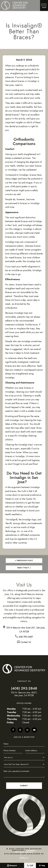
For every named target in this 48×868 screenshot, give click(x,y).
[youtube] (34, 730)
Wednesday (13, 715)
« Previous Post (24, 560)
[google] (20, 730)
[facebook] (13, 730)
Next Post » (24, 567)
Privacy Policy (24, 852)
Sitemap (31, 850)
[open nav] (44, 6)
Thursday (12, 719)
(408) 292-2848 (24, 688)
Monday (11, 708)
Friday (10, 722)
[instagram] (27, 730)
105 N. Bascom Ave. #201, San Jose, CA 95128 (24, 694)
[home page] (18, 5)
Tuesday (12, 712)
